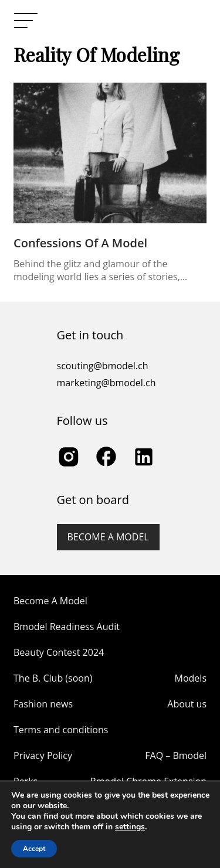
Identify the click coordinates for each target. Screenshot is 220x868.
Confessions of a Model (80, 243)
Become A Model (50, 601)
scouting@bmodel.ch (103, 366)
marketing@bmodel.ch (106, 383)
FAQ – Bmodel (176, 755)
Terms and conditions (61, 730)
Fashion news (43, 704)
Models (191, 678)
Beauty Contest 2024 (59, 652)
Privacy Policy (43, 755)
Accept (34, 849)
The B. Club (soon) (53, 678)
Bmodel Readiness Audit (67, 627)
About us (187, 704)
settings (130, 827)
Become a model (108, 537)
